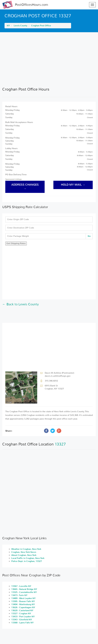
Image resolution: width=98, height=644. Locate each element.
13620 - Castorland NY (22, 610)
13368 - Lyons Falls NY (22, 623)
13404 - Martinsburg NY (23, 604)
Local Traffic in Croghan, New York (28, 558)
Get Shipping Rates (16, 243)
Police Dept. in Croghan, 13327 (27, 561)
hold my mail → (73, 185)
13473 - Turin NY (19, 595)
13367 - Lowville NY (21, 586)
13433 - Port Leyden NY (23, 617)
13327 (60, 444)
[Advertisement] (49, 60)
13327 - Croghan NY (21, 614)
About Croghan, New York (24, 555)
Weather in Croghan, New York (26, 549)
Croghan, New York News (24, 552)
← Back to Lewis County (20, 304)
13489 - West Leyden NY (23, 598)
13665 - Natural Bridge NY (24, 589)
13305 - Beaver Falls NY (23, 601)
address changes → (25, 187)
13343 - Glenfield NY (22, 620)
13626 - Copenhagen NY (23, 607)
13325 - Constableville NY (24, 592)
